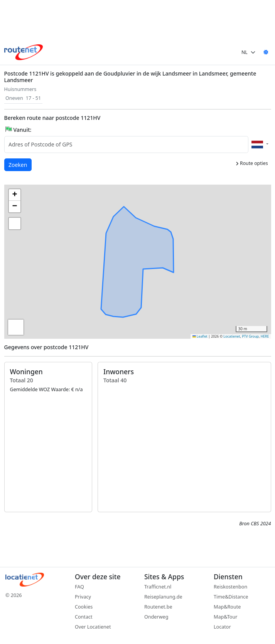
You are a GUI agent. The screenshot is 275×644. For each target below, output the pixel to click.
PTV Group (250, 336)
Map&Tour (225, 617)
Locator (222, 627)
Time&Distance (231, 597)
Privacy (83, 597)
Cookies (84, 607)
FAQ (79, 587)
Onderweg (156, 617)
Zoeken (18, 164)
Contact (84, 617)
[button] (140, 264)
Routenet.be (158, 607)
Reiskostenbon (230, 587)
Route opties (252, 163)
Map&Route (227, 607)
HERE (265, 336)
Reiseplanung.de (163, 597)
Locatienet (232, 336)
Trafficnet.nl (158, 587)
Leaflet (200, 336)
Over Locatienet (93, 627)
